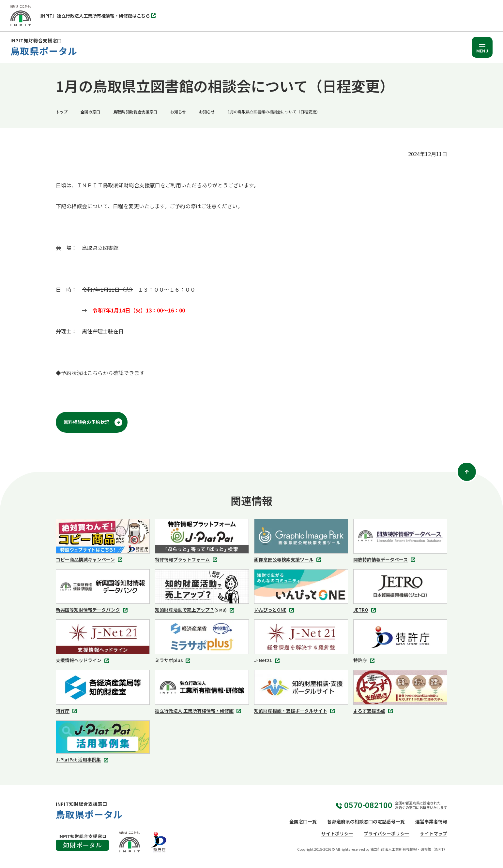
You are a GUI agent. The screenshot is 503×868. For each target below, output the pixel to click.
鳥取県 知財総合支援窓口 (135, 112)
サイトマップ (434, 833)
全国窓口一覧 (303, 821)
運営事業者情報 (431, 821)
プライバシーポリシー (387, 833)
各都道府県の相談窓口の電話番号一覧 (366, 821)
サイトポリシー (337, 833)
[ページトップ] (467, 472)
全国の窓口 (90, 112)
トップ (62, 112)
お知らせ (178, 112)
